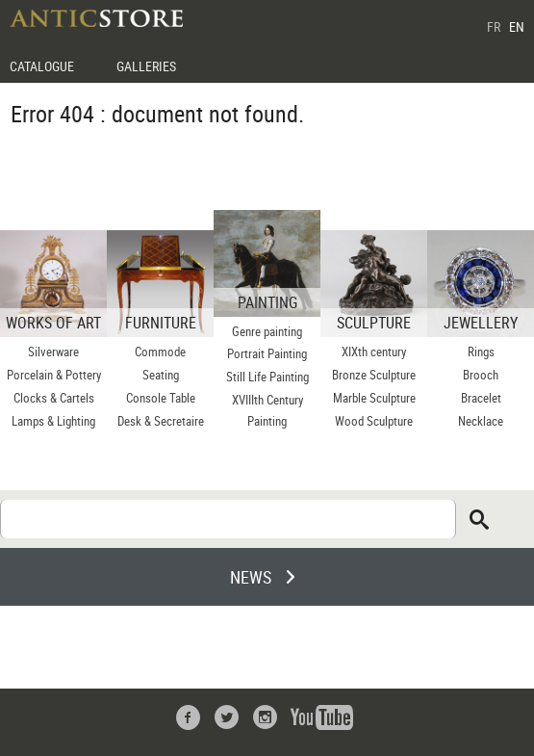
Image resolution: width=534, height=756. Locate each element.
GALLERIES (146, 66)
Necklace (481, 421)
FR (494, 26)
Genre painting (267, 331)
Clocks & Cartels (54, 398)
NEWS (251, 577)
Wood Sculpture (374, 421)
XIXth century (374, 352)
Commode (160, 352)
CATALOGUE (42, 66)
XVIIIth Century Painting (267, 410)
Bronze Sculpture (374, 375)
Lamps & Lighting (53, 421)
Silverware (53, 352)
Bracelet (481, 398)
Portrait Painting (267, 353)
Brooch (481, 375)
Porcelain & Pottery (54, 375)
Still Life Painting (267, 377)
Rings (481, 352)
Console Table (161, 398)
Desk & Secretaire (161, 421)
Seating (161, 375)
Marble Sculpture (374, 398)
